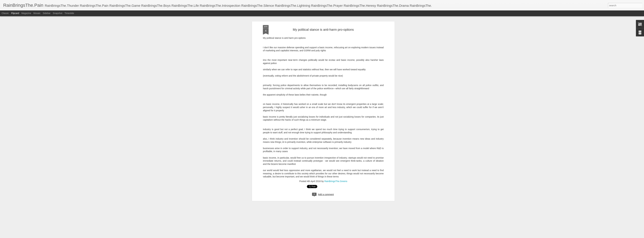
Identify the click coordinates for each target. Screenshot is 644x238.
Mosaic (37, 13)
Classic (5, 13)
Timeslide (69, 13)
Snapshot (58, 13)
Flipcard (15, 13)
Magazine (26, 13)
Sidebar (47, 13)
